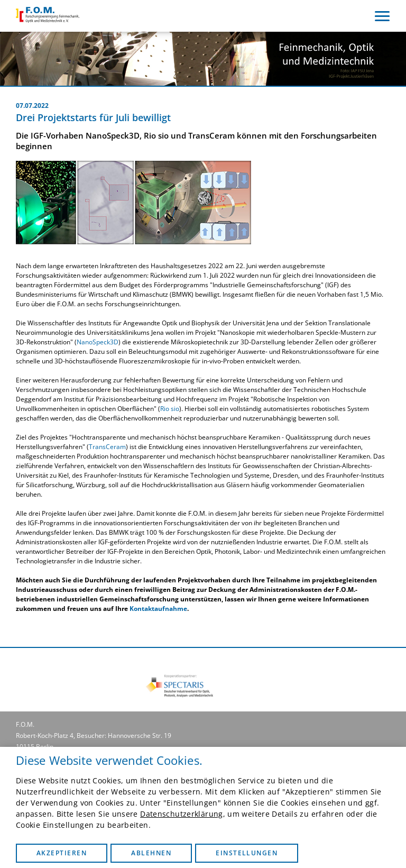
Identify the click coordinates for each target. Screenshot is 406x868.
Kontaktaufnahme (158, 609)
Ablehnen (151, 853)
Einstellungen (247, 853)
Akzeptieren (62, 853)
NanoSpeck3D (98, 342)
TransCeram (107, 447)
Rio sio (170, 409)
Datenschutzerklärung (181, 814)
